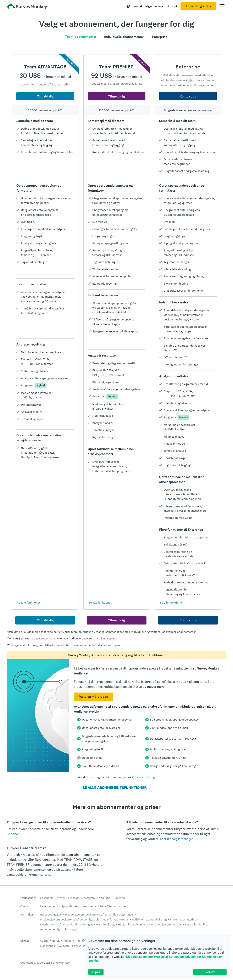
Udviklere (120, 898)
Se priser (13, 834)
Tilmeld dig (45, 96)
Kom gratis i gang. (144, 777)
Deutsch (64, 946)
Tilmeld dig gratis (198, 6)
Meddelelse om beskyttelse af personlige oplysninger (164, 957)
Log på (173, 6)
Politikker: (27, 915)
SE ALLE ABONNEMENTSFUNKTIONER (116, 788)
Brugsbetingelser (51, 914)
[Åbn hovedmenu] (222, 6)
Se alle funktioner (29, 603)
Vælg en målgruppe (93, 697)
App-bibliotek (70, 906)
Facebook (46, 898)
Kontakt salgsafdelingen (149, 6)
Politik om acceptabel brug (149, 919)
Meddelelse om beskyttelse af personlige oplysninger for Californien (84, 919)
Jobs (100, 906)
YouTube (105, 898)
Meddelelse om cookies (166, 924)
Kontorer (88, 906)
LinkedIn (74, 898)
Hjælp (124, 906)
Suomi (44, 941)
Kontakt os (188, 96)
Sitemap (112, 906)
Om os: (25, 906)
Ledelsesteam (49, 906)
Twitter (60, 898)
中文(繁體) (82, 941)
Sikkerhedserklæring (183, 919)
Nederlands (48, 946)
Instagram (89, 898)
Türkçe (67, 941)
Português (79, 946)
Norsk (56, 941)
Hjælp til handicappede (133, 924)
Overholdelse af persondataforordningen (66, 924)
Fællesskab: (28, 898)
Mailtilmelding (105, 924)
